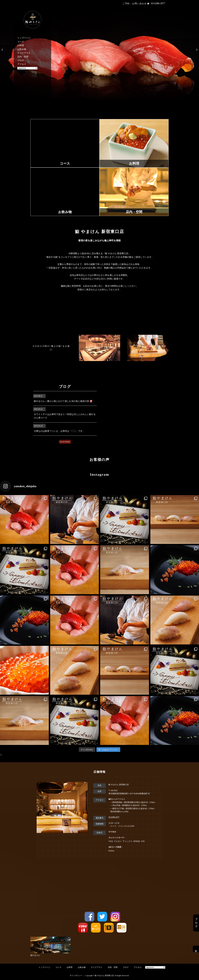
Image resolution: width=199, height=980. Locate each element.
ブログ (21, 60)
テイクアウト (24, 53)
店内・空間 (23, 57)
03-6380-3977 (114, 817)
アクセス (22, 64)
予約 (196, 949)
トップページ (24, 38)
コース (21, 42)
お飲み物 (22, 49)
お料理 (21, 45)
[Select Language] (27, 68)
